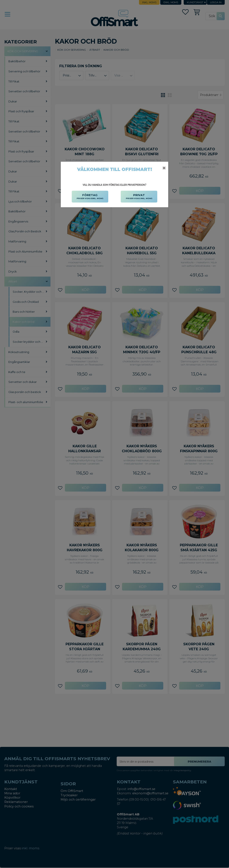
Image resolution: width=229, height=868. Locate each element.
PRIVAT (139, 197)
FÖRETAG (90, 197)
